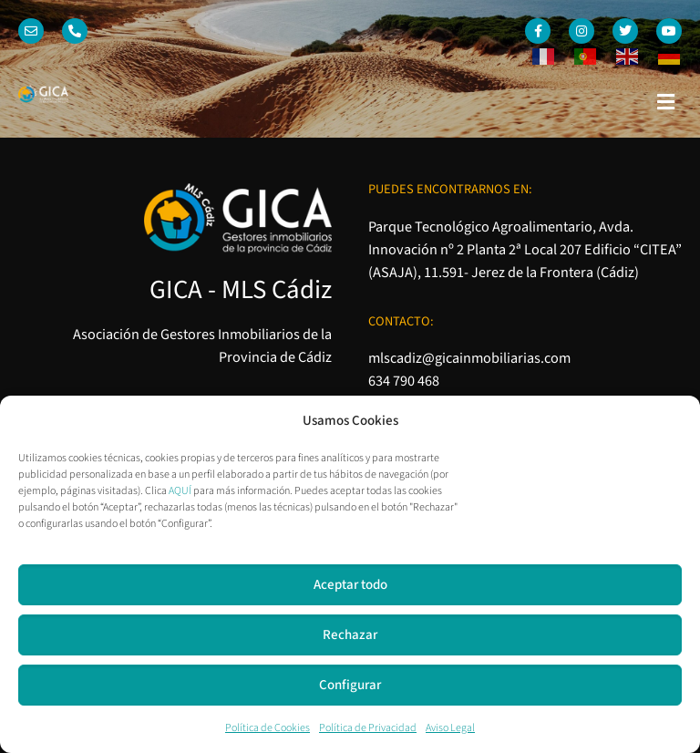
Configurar (350, 685)
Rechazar (350, 635)
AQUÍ (180, 491)
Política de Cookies (268, 728)
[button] (666, 102)
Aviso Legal (450, 728)
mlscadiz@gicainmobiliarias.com (469, 358)
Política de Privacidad (368, 728)
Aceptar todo (350, 585)
